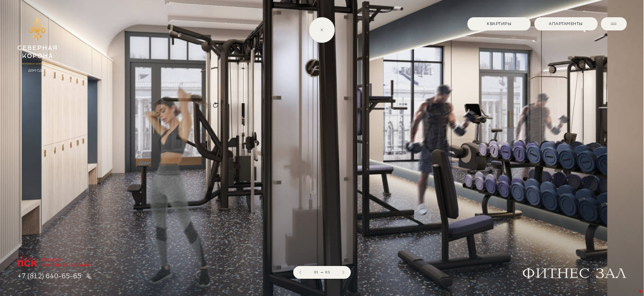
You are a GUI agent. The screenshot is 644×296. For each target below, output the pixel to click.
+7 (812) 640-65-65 (49, 276)
